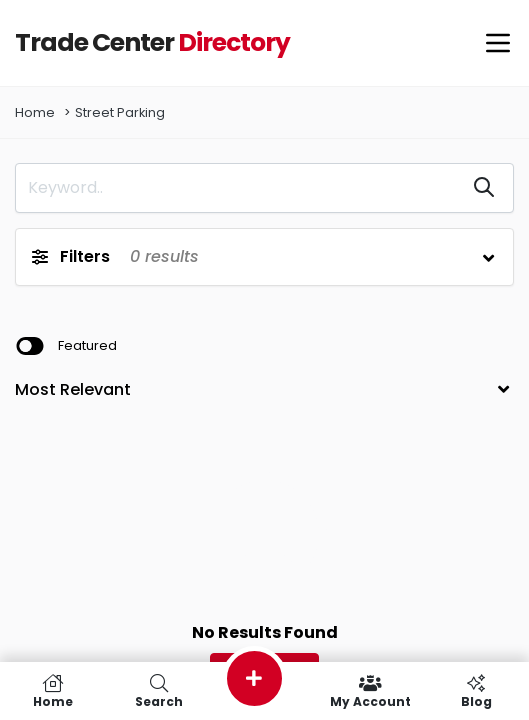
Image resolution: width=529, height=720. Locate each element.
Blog (476, 691)
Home (35, 112)
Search (159, 691)
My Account (370, 691)
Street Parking (120, 112)
